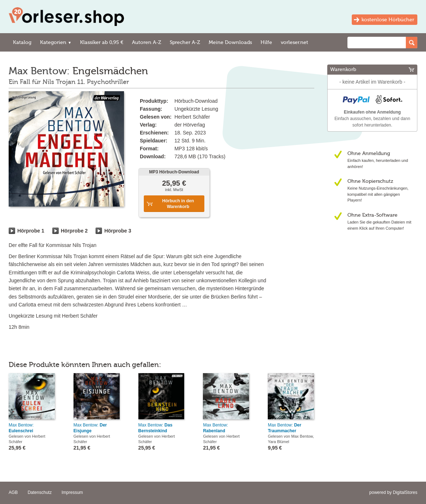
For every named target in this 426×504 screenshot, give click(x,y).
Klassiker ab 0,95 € (102, 42)
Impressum (72, 492)
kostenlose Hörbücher (388, 20)
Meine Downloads (230, 42)
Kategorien (56, 42)
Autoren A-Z (147, 42)
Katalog (22, 42)
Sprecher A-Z (185, 42)
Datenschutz (40, 492)
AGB (13, 492)
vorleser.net (294, 42)
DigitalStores (405, 492)
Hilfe (266, 42)
